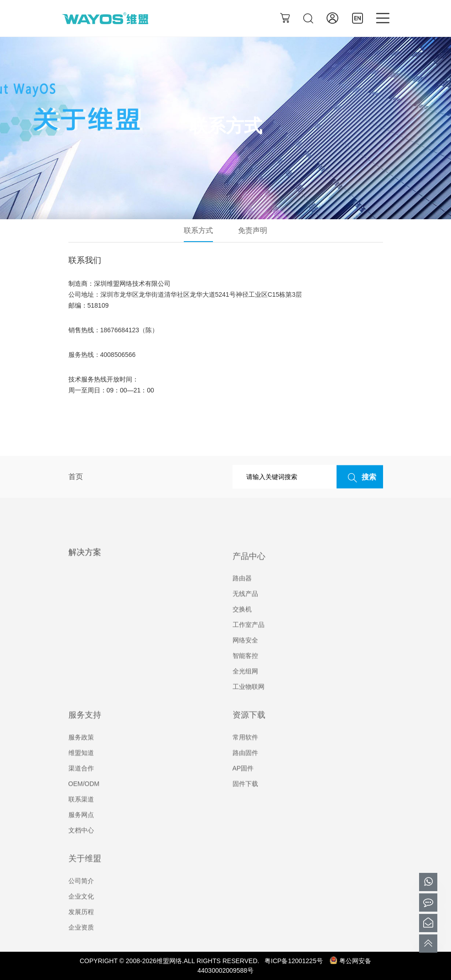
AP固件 (243, 785)
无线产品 (245, 611)
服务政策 (81, 754)
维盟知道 (81, 769)
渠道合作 (81, 785)
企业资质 (81, 944)
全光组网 (245, 688)
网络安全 (245, 657)
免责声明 (253, 230)
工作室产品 (249, 642)
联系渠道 (81, 816)
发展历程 (81, 928)
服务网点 (81, 831)
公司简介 (81, 897)
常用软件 (245, 754)
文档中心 (81, 847)
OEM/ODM (84, 800)
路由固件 (245, 769)
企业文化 (81, 913)
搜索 (360, 477)
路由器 (242, 595)
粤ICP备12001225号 (294, 961)
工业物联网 (249, 704)
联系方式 (198, 230)
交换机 (242, 626)
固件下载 (245, 800)
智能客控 (245, 673)
